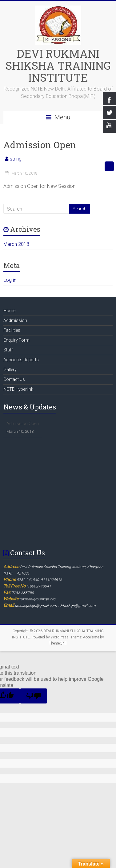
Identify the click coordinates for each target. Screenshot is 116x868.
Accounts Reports (21, 360)
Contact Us (14, 379)
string (16, 159)
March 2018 (16, 244)
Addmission (15, 320)
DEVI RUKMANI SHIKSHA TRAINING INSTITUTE (58, 65)
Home (9, 311)
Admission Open (23, 424)
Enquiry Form (16, 340)
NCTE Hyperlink (18, 389)
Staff (8, 350)
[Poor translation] (34, 696)
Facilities (12, 330)
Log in (10, 280)
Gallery (10, 370)
